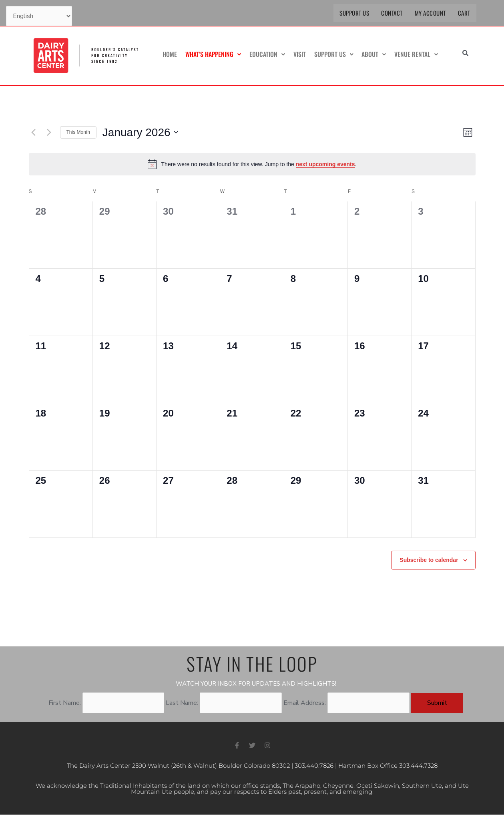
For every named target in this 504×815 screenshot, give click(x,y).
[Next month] (49, 132)
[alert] (252, 164)
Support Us (354, 13)
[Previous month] (34, 132)
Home (172, 54)
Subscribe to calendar (429, 560)
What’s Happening (215, 54)
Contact (392, 13)
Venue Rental (417, 54)
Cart (464, 13)
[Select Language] (39, 16)
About (374, 54)
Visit (301, 54)
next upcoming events (325, 164)
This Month (78, 132)
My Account (430, 13)
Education (269, 54)
